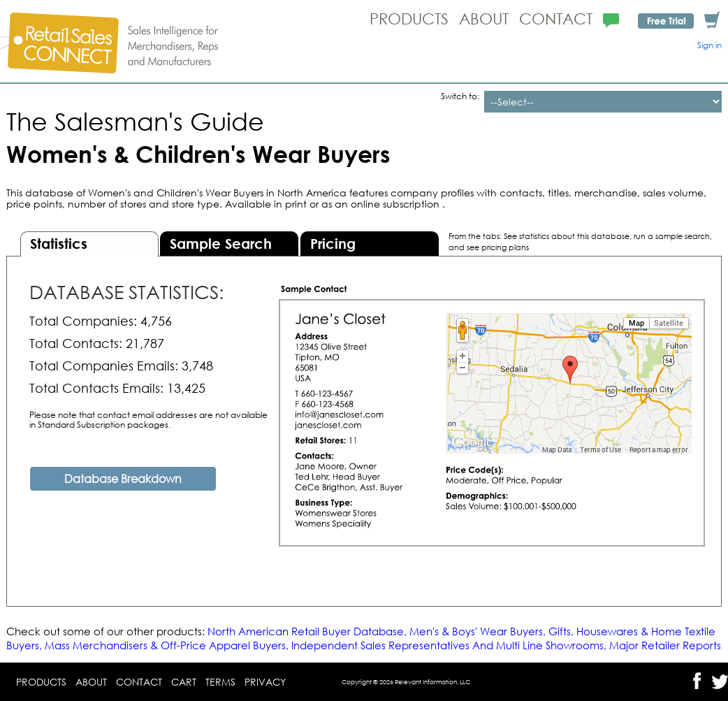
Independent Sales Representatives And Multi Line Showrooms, (449, 645)
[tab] (89, 244)
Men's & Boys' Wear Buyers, (479, 631)
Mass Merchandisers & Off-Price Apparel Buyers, (167, 645)
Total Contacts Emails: (96, 388)
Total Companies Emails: (104, 366)
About (484, 19)
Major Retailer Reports (665, 645)
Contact (556, 19)
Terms (220, 682)
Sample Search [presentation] (221, 244)
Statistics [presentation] (59, 244)
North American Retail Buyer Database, (308, 631)
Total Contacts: (76, 343)
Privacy (265, 682)
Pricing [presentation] (333, 244)
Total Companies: (83, 321)
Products (409, 19)
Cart (184, 682)
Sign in (709, 45)
